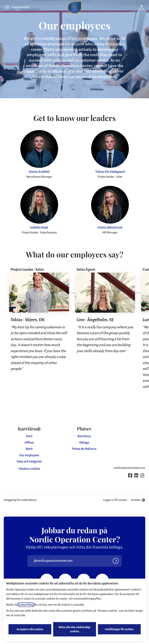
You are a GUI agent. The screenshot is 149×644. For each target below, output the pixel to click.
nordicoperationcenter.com (129, 468)
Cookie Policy (26, 605)
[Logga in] (116, 561)
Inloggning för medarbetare (20, 500)
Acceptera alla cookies (30, 629)
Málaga (84, 443)
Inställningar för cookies (119, 629)
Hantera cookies (29, 469)
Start (29, 436)
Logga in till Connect (115, 500)
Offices (29, 443)
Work (29, 449)
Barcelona (84, 436)
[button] (141, 8)
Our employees (29, 455)
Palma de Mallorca (84, 449)
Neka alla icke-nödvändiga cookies (75, 629)
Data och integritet (29, 462)
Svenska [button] (138, 500)
